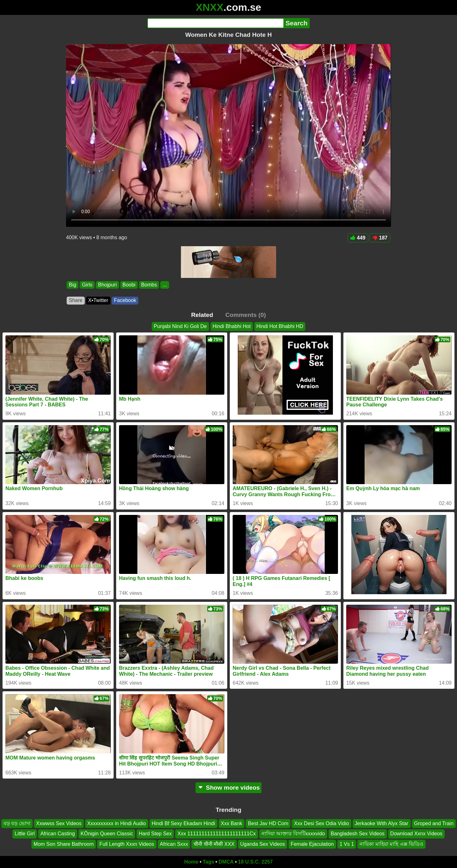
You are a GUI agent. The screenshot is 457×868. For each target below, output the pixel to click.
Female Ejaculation (312, 844)
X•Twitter (98, 300)
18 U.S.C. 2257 (255, 862)
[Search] (215, 23)
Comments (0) (246, 315)
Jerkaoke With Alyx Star (382, 823)
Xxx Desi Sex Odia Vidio (321, 823)
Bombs (149, 285)
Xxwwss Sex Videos (59, 823)
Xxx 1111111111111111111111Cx (216, 834)
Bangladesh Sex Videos (358, 834)
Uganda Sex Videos (263, 844)
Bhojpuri (107, 285)
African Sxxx (174, 844)
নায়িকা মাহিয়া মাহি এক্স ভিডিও (391, 844)
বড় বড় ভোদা (17, 823)
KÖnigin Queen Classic (107, 834)
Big (73, 285)
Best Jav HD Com (268, 823)
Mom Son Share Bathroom (64, 844)
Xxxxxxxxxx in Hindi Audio (117, 823)
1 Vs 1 (347, 844)
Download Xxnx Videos (416, 834)
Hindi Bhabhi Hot (232, 326)
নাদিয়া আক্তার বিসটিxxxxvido (293, 834)
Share (76, 300)
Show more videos (229, 788)
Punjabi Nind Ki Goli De (180, 326)
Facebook (125, 300)
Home (191, 862)
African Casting (58, 834)
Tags (209, 862)
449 (358, 238)
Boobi (129, 285)
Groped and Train (434, 823)
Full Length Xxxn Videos (127, 844)
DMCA (226, 862)
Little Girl (25, 834)
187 (380, 238)
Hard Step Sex (155, 834)
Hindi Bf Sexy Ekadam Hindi (183, 823)
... (165, 285)
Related (202, 315)
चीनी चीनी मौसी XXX (214, 844)
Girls (87, 285)
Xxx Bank (232, 823)
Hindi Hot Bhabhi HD (280, 326)
